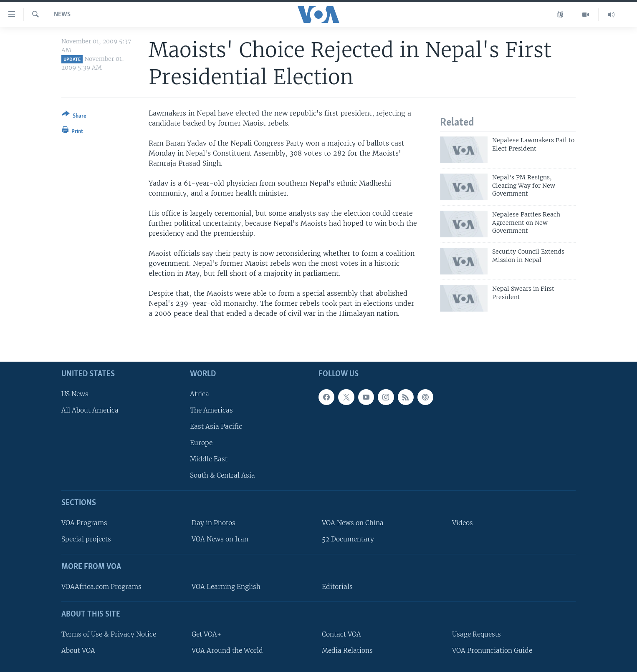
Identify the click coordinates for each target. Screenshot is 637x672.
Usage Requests (476, 634)
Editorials (337, 587)
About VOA (78, 650)
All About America (90, 410)
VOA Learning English (226, 587)
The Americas (211, 410)
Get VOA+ (206, 634)
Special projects (86, 539)
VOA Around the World (227, 650)
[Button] (74, 117)
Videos (463, 523)
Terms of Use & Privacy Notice (109, 634)
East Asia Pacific (216, 427)
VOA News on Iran (220, 539)
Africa (200, 394)
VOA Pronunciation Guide (492, 650)
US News (75, 394)
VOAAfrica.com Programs (101, 587)
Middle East (209, 459)
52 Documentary (348, 539)
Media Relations (347, 650)
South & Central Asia (222, 475)
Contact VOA (341, 634)
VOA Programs (84, 523)
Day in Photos (214, 523)
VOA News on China (353, 523)
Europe (201, 443)
